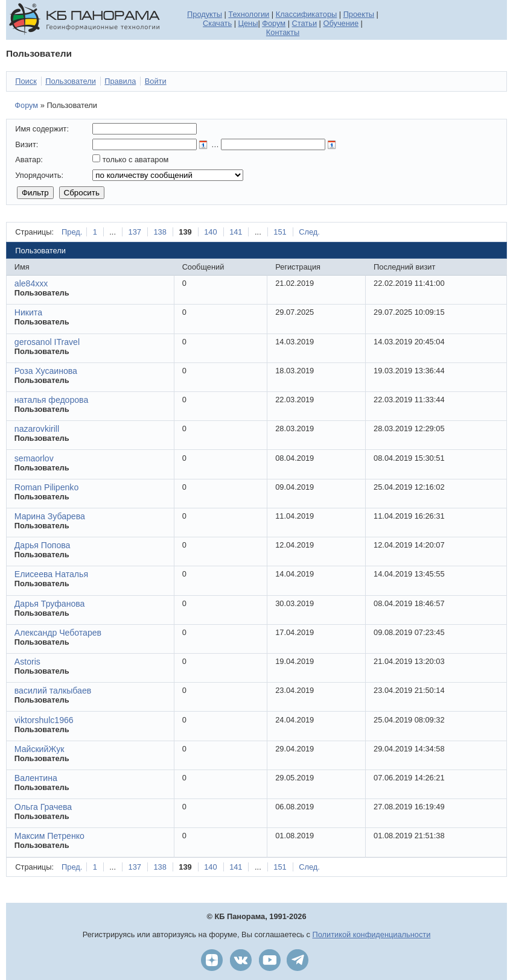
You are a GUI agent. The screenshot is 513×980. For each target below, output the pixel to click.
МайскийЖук (40, 749)
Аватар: (29, 160)
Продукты (205, 14)
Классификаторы (307, 14)
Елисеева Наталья (51, 574)
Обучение (341, 23)
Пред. (72, 232)
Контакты (283, 32)
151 (280, 232)
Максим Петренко (49, 836)
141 (236, 232)
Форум (274, 23)
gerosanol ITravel (47, 342)
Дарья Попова (43, 545)
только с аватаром (136, 160)
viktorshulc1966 (44, 720)
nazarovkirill (37, 429)
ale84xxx (31, 283)
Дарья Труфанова (50, 604)
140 (210, 232)
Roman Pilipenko (46, 487)
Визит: (27, 144)
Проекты (359, 14)
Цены (248, 23)
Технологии (249, 14)
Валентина (36, 778)
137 (135, 232)
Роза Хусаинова (46, 371)
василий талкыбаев (53, 691)
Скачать (217, 23)
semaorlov (34, 458)
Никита (28, 312)
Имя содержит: (42, 129)
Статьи (304, 23)
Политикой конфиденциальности (372, 934)
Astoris (27, 662)
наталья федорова (51, 400)
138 (160, 232)
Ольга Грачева (43, 807)
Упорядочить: (39, 175)
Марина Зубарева (50, 516)
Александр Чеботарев (58, 633)
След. (309, 232)
